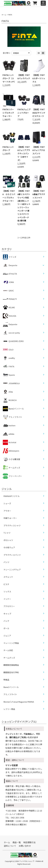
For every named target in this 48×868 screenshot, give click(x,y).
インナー (7, 599)
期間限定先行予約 (11, 672)
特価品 (6, 680)
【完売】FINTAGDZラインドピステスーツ (39, 113)
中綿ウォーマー (10, 518)
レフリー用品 (9, 709)
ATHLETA (10, 274)
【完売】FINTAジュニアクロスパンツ (39, 150)
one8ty (9, 358)
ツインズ (10, 257)
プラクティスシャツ (12, 525)
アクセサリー (9, 606)
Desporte (13, 265)
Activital (10, 442)
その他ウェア (9, 547)
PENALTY (10, 299)
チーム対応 (8, 650)
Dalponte (10, 324)
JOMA (8, 282)
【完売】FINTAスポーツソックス (39, 78)
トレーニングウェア (12, 570)
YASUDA (9, 316)
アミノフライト (12, 417)
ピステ (6, 584)
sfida (8, 392)
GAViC (8, 291)
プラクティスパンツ (12, 555)
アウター (7, 511)
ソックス (7, 592)
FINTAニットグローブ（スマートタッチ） (9, 78)
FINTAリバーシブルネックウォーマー (8, 113)
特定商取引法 (29, 842)
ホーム (4, 15)
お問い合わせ (25, 846)
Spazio (9, 375)
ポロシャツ (8, 540)
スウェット (8, 577)
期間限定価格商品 (11, 665)
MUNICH (10, 400)
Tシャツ (7, 533)
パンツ (6, 562)
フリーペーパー (12, 476)
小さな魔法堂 (11, 459)
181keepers (11, 451)
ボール (6, 628)
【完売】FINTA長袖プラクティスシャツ (39, 194)
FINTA (9, 366)
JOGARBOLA (11, 383)
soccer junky (11, 333)
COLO (8, 350)
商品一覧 (17, 842)
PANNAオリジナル (12, 496)
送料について (10, 846)
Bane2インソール (13, 409)
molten (9, 426)
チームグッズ (11, 468)
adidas (9, 434)
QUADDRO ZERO (13, 341)
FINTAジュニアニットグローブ (24, 113)
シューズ (7, 503)
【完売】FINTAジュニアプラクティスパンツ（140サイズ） (24, 154)
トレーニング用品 (11, 643)
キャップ (7, 614)
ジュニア (7, 636)
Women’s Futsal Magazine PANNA (19, 702)
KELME (9, 307)
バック (6, 621)
